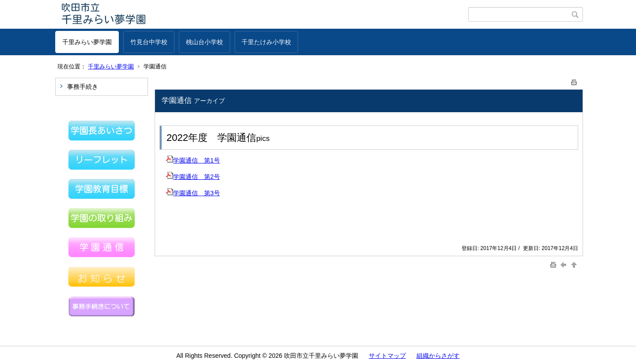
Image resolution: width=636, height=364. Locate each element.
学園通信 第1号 (193, 160)
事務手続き (83, 87)
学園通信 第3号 (193, 193)
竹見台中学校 (149, 42)
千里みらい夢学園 (87, 42)
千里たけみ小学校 (266, 42)
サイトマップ (387, 356)
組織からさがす (438, 356)
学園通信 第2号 (193, 177)
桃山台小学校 (204, 42)
